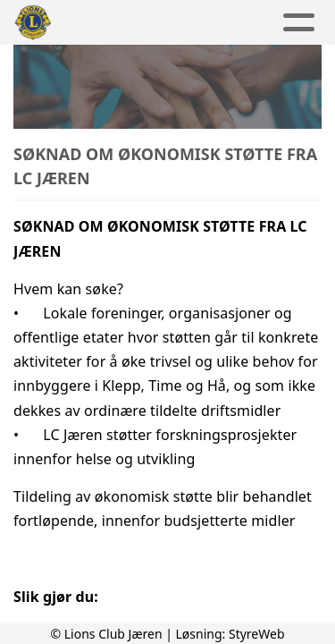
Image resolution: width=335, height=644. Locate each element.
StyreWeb (257, 634)
